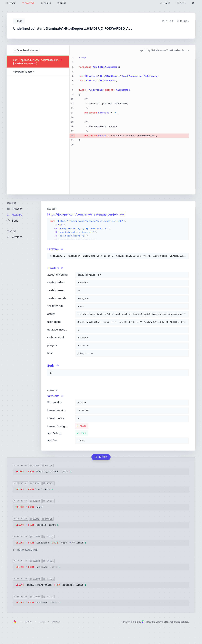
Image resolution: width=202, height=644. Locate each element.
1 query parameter (25, 550)
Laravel (56, 622)
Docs (42, 622)
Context (11, 231)
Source (29, 622)
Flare (146, 622)
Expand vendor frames (26, 50)
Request (11, 203)
